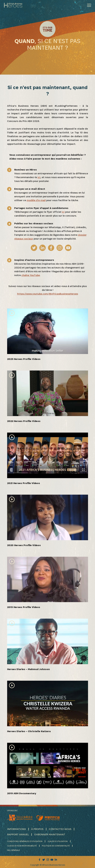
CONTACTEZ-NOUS (60, 829)
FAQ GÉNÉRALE (13, 850)
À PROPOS (37, 829)
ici (39, 177)
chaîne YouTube (31, 275)
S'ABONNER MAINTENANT (50, 834)
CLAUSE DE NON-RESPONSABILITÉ (22, 846)
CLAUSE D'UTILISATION (58, 841)
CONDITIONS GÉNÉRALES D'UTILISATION (25, 841)
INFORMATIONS (16, 829)
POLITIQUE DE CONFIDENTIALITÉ (56, 846)
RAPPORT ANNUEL (18, 834)
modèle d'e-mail (36, 200)
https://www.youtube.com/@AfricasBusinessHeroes (48, 294)
